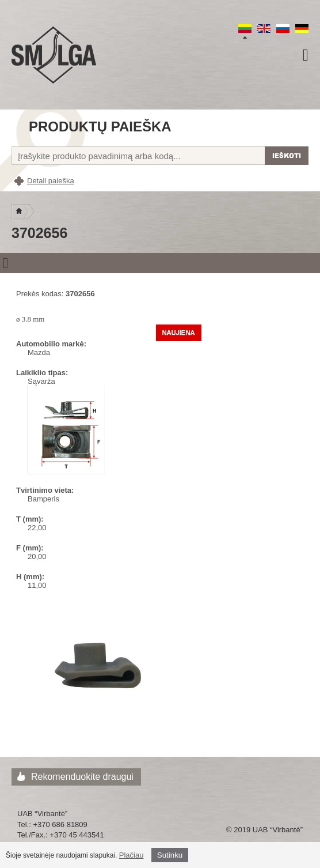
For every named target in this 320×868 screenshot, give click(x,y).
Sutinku (170, 855)
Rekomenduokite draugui (82, 777)
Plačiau (132, 855)
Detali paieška (51, 181)
